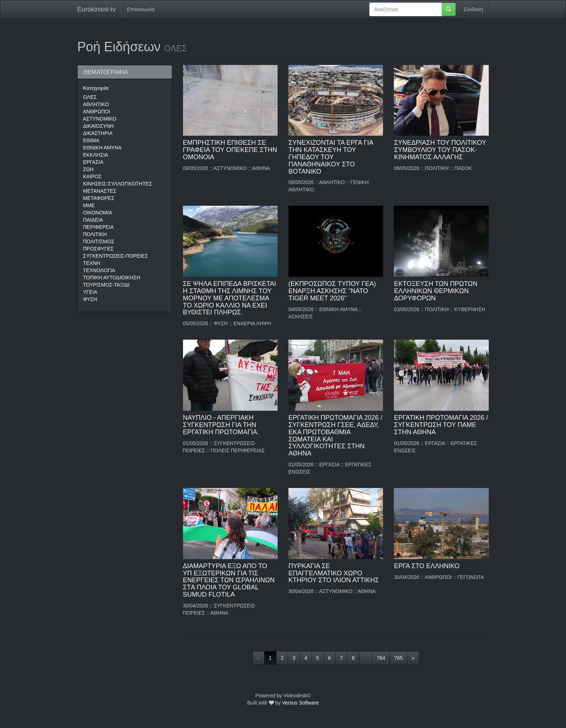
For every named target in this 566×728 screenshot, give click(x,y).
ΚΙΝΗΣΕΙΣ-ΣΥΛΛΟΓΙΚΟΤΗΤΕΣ (118, 184)
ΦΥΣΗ (90, 299)
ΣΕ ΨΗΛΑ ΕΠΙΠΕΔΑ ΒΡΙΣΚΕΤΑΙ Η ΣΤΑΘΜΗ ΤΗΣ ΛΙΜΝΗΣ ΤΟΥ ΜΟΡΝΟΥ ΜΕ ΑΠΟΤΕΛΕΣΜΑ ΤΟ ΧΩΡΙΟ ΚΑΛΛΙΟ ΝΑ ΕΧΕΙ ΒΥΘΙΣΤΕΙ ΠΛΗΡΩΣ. (230, 298)
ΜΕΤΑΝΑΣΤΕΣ (100, 191)
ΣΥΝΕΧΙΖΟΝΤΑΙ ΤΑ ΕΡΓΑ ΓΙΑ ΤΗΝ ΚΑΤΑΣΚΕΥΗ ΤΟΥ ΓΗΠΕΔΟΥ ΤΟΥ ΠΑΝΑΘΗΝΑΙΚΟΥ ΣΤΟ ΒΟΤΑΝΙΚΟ (331, 157)
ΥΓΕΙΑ (90, 292)
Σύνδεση (473, 9)
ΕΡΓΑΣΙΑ (93, 162)
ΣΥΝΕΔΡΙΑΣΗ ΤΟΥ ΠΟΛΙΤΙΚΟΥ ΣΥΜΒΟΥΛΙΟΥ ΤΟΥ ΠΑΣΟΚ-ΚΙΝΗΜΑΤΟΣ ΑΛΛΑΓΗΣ (440, 150)
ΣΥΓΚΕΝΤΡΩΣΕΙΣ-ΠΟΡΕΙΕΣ (116, 256)
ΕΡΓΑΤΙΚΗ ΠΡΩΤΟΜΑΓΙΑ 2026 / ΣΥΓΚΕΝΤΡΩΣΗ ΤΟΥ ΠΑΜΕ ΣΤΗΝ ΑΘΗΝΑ (441, 425)
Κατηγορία (96, 88)
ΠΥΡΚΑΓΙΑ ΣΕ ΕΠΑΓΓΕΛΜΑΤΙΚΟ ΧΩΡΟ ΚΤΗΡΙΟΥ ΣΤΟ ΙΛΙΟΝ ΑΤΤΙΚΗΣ (334, 573)
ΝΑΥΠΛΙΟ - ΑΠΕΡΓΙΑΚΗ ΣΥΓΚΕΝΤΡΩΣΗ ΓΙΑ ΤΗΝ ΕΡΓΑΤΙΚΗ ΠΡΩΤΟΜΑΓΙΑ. (221, 425)
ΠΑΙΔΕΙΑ (93, 220)
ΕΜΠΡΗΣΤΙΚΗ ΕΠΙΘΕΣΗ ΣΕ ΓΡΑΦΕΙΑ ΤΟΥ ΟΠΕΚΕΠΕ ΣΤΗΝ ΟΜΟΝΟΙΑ (230, 150)
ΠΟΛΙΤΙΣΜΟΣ (99, 241)
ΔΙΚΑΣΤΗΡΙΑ (98, 133)
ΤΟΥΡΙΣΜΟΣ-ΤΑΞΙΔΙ (106, 285)
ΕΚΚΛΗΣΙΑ (95, 155)
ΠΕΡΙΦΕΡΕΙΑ (98, 227)
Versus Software (300, 703)
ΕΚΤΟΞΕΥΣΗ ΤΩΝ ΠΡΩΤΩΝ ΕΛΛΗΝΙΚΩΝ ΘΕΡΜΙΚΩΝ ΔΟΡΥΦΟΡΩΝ (436, 291)
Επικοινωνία (141, 9)
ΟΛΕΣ (90, 97)
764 (381, 658)
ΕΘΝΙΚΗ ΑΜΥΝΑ (102, 148)
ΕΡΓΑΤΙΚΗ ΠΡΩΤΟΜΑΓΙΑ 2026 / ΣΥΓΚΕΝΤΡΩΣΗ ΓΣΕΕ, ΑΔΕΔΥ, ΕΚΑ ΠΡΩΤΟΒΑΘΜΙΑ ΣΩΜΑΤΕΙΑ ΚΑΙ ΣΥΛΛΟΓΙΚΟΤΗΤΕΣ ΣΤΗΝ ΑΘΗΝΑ (335, 435)
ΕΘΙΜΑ (91, 140)
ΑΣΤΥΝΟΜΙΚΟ (100, 119)
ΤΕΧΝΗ (92, 263)
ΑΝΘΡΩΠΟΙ (97, 112)
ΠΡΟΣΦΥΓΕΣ (98, 249)
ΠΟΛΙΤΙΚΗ (95, 234)
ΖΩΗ (88, 169)
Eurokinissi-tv (97, 9)
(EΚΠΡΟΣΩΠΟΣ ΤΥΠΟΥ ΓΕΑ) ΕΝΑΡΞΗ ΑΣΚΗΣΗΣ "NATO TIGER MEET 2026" (332, 291)
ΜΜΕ (89, 205)
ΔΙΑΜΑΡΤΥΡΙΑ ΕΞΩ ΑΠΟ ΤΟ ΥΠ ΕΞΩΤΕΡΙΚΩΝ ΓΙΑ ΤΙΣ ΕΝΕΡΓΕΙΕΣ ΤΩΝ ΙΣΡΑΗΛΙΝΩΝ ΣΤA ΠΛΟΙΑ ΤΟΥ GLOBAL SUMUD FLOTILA (229, 580)
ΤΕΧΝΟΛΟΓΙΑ (99, 270)
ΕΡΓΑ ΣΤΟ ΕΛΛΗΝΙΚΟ (427, 566)
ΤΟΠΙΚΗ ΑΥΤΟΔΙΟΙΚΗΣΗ (112, 278)
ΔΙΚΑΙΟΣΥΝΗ (98, 126)
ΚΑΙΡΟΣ (92, 176)
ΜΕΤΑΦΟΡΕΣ (99, 198)
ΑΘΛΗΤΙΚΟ (96, 104)
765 (398, 658)
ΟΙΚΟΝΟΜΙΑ (97, 213)
